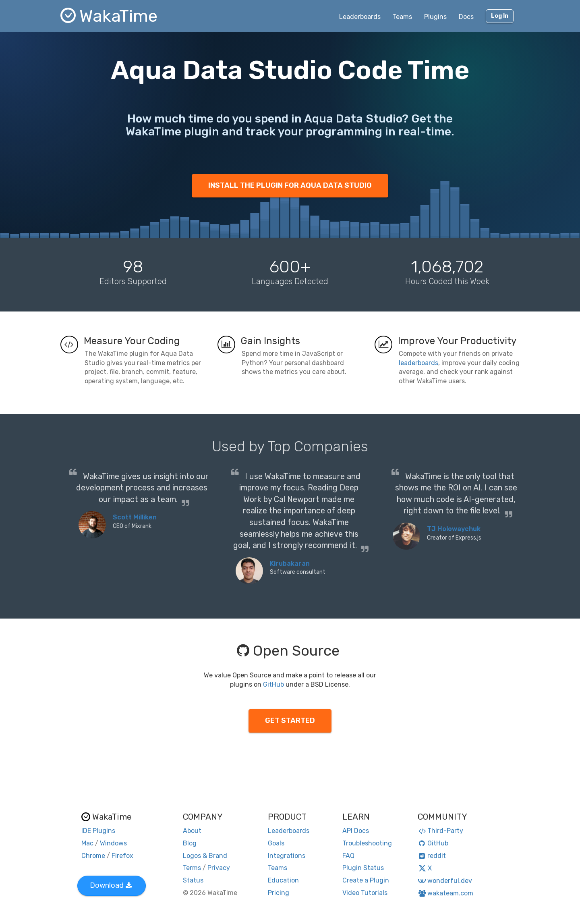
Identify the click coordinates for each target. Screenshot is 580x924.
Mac (87, 843)
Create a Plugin (366, 880)
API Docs (356, 831)
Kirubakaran (290, 564)
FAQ (348, 856)
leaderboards (418, 363)
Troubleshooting (367, 843)
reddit (432, 856)
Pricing (279, 893)
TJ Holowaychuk (454, 529)
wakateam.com (446, 893)
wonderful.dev (445, 881)
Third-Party (441, 831)
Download (111, 885)
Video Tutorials (365, 893)
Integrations (287, 856)
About (192, 831)
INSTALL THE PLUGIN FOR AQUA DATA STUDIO (290, 185)
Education (283, 880)
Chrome (93, 856)
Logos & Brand (205, 856)
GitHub (273, 684)
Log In (500, 16)
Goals (276, 843)
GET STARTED (290, 721)
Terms (192, 868)
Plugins (435, 17)
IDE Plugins (98, 831)
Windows (113, 843)
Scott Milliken (135, 517)
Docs (466, 17)
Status (193, 880)
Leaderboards (360, 17)
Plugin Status (363, 868)
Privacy (219, 868)
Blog (190, 843)
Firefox (122, 856)
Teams (402, 17)
